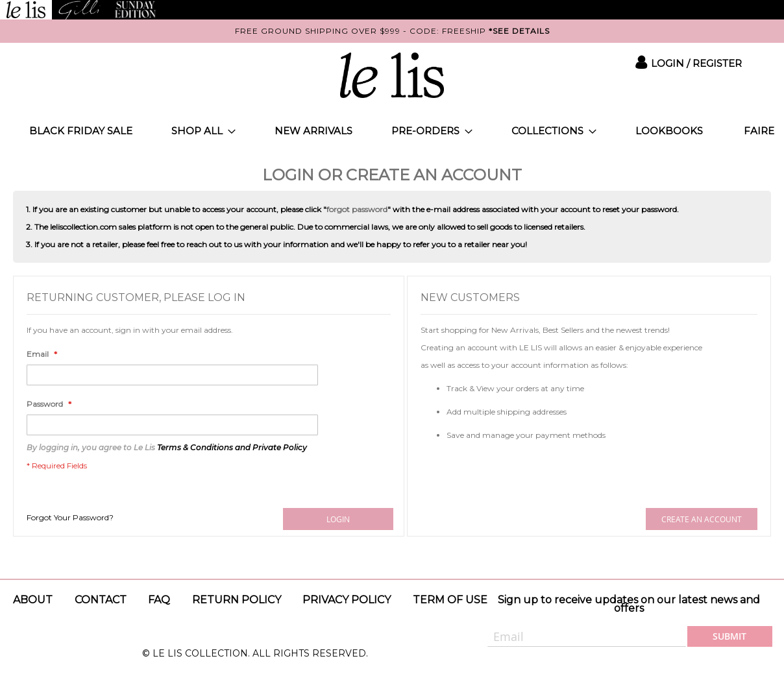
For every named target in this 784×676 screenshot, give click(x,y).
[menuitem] (81, 131)
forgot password (357, 209)
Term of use (450, 600)
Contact (101, 600)
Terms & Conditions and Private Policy (232, 447)
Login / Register (696, 63)
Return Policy (237, 600)
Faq (159, 600)
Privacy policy (347, 600)
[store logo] (392, 75)
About (33, 600)
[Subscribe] (730, 636)
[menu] (392, 131)
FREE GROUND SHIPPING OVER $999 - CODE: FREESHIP (392, 31)
